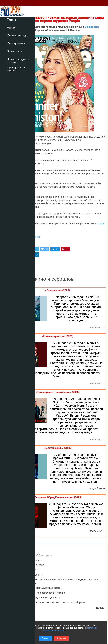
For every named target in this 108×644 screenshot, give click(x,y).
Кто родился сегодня (17, 35)
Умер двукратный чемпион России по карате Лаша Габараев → (51, 602)
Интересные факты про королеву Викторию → (41, 593)
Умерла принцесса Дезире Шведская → (37, 598)
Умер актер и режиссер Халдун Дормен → (38, 588)
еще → (100, 607)
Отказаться (61, 638)
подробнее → (97, 327)
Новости (11, 27)
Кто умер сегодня (16, 43)
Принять (45, 638)
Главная (11, 19)
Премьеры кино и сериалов (16, 69)
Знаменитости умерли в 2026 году (19, 61)
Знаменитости (14, 51)
